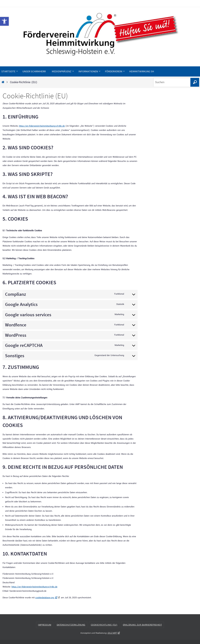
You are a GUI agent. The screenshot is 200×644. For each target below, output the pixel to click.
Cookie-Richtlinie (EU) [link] (104, 625)
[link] (4, 21)
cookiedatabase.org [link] (46, 598)
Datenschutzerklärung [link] (71, 625)
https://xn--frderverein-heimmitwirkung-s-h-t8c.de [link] (42, 126)
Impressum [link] (45, 625)
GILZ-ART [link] (114, 633)
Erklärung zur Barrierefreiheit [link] (142, 625)
